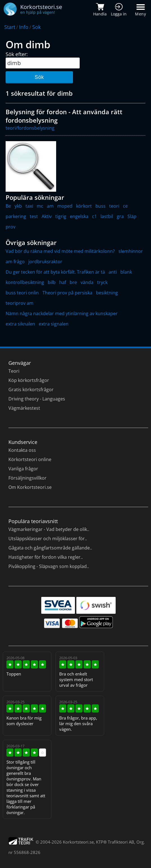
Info (24, 27)
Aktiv (47, 216)
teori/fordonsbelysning (30, 128)
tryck (102, 282)
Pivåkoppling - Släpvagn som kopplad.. (49, 566)
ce (125, 206)
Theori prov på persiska (67, 293)
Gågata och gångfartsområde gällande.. (50, 548)
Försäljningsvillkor (28, 478)
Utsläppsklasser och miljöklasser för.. (48, 539)
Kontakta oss (22, 450)
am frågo (15, 262)
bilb (52, 282)
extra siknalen (20, 324)
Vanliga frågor (23, 469)
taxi (29, 206)
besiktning (107, 293)
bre (73, 282)
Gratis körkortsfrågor (31, 390)
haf (63, 282)
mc (40, 206)
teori (114, 206)
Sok (36, 27)
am (50, 206)
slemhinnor (131, 251)
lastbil (107, 216)
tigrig (61, 216)
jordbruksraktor (45, 262)
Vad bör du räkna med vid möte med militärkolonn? (60, 251)
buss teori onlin (22, 293)
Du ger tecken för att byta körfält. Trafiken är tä (55, 272)
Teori (14, 371)
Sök (39, 77)
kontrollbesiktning (25, 282)
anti (113, 272)
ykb (18, 206)
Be (8, 206)
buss (100, 206)
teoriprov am (20, 303)
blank (126, 272)
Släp (132, 216)
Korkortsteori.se (78, 842)
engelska (79, 216)
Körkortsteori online (30, 459)
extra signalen (54, 324)
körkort (84, 206)
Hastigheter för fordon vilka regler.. (46, 557)
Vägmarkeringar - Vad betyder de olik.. (49, 529)
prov (11, 227)
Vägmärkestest (24, 408)
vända (87, 282)
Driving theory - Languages (37, 399)
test (34, 216)
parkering (16, 216)
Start (10, 27)
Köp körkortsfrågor (29, 380)
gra (120, 216)
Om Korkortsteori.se (30, 487)
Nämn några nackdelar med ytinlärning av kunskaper (62, 313)
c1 (94, 216)
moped (65, 206)
